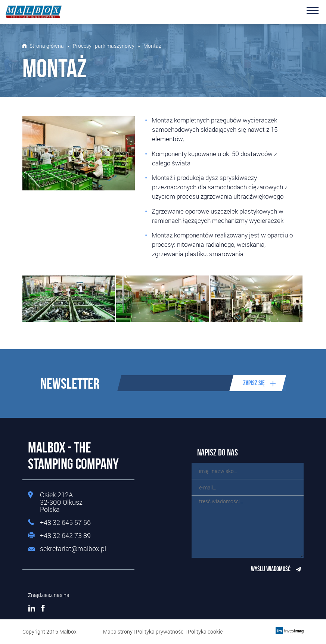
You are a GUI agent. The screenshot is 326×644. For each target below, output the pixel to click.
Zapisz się (254, 383)
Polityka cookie (205, 631)
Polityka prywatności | (162, 631)
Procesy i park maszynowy (104, 46)
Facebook (43, 608)
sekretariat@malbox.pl (73, 549)
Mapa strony (118, 631)
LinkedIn (32, 608)
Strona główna (47, 46)
